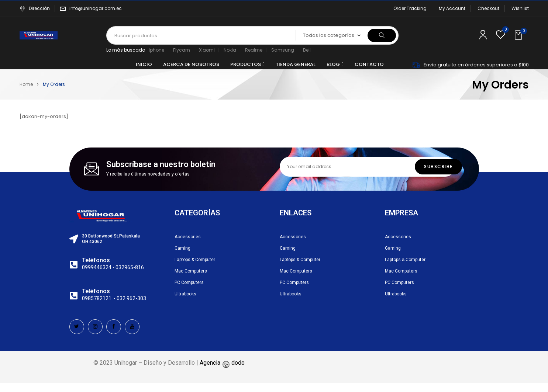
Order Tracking (410, 8)
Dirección (35, 8)
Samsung (283, 50)
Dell (307, 50)
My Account (452, 8)
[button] (519, 35)
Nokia (230, 50)
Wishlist (520, 8)
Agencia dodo (222, 363)
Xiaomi (207, 50)
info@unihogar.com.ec (96, 8)
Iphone (156, 50)
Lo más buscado (126, 50)
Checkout (488, 8)
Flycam (182, 50)
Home (26, 84)
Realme (254, 50)
